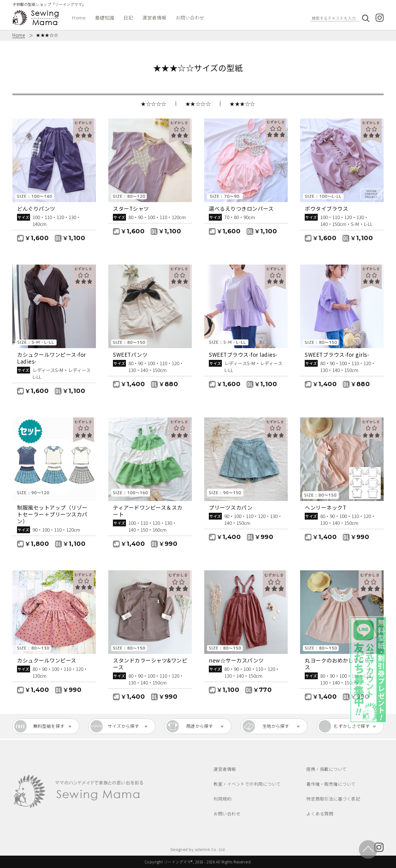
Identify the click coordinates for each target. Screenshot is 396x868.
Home (79, 17)
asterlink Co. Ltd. (210, 849)
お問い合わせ (190, 17)
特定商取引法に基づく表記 (333, 799)
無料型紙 (49, 726)
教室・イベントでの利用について (247, 784)
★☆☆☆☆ (154, 104)
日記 (128, 17)
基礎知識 (105, 17)
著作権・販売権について (331, 784)
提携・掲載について (327, 769)
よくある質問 (320, 814)
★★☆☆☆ (198, 104)
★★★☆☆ (242, 104)
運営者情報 (154, 17)
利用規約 (222, 799)
